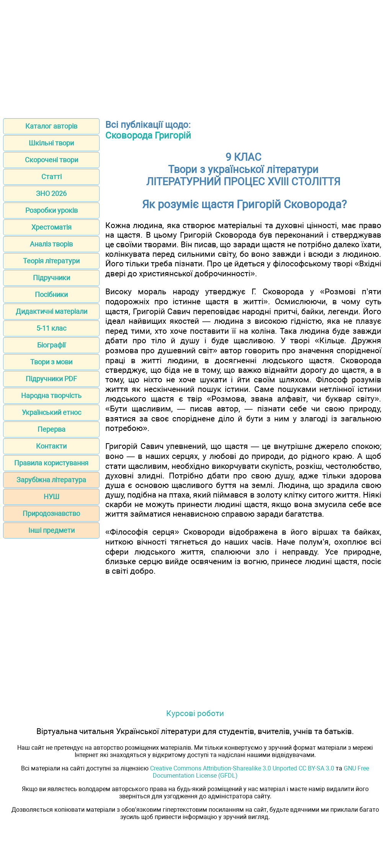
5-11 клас (51, 328)
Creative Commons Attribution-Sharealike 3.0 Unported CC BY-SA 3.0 (242, 768)
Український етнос (51, 412)
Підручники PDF (51, 379)
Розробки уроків (51, 210)
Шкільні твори (51, 143)
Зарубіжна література (51, 480)
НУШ (51, 497)
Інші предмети (51, 530)
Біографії (51, 345)
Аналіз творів (51, 244)
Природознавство (51, 513)
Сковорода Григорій (148, 135)
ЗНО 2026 (51, 193)
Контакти (51, 446)
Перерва (51, 429)
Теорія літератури (51, 261)
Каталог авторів (51, 126)
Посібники (51, 294)
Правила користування (51, 463)
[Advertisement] (196, 57)
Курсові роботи (195, 713)
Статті (51, 177)
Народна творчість (51, 396)
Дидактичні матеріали (51, 311)
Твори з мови (51, 362)
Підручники (51, 278)
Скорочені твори (51, 160)
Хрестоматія (51, 227)
